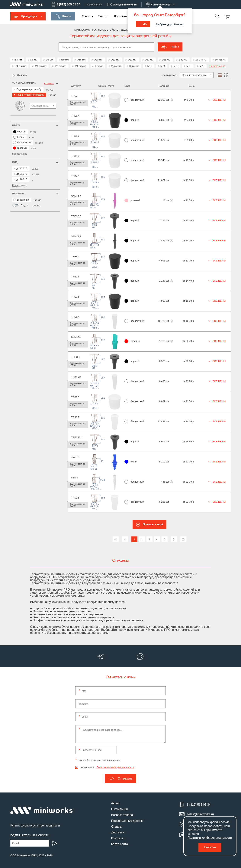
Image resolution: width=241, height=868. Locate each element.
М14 (163, 66)
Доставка (120, 16)
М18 (189, 66)
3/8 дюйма (40, 66)
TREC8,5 (76, 357)
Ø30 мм (149, 60)
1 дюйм (99, 66)
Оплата (103, 16)
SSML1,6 (76, 196)
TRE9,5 (75, 297)
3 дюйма (134, 66)
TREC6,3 (76, 216)
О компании (119, 809)
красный (20, 148)
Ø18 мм (81, 60)
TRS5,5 (75, 397)
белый (19, 137)
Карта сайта (119, 844)
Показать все (20, 154)
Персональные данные (127, 821)
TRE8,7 (75, 256)
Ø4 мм (18, 60)
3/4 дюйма (80, 66)
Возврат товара (122, 815)
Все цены (217, 100)
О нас (86, 16)
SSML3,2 (76, 236)
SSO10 (75, 457)
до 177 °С (201, 60)
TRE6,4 (75, 116)
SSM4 (74, 478)
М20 (202, 66)
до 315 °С (220, 60)
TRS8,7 (75, 417)
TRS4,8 (75, 176)
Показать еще (217, 66)
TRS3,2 (75, 156)
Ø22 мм (115, 60)
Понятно (210, 847)
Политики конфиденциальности (210, 838)
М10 (150, 66)
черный (19, 132)
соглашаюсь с (107, 767)
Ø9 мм (65, 60)
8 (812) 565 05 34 (66, 5)
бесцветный (22, 143)
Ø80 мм (183, 60)
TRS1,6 (75, 136)
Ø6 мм (34, 60)
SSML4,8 (76, 337)
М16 (176, 66)
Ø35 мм (166, 60)
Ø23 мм (132, 60)
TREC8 (75, 277)
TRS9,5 (75, 498)
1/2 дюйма (60, 66)
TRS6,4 (75, 317)
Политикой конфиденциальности (115, 767)
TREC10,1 (77, 437)
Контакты (118, 838)
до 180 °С (22, 179)
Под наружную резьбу (29, 89)
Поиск (63, 16)
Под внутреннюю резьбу (30, 95)
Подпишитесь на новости (30, 835)
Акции (115, 803)
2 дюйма (116, 66)
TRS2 (74, 96)
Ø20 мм (98, 60)
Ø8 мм (49, 60)
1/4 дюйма (20, 66)
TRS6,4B (76, 377)
